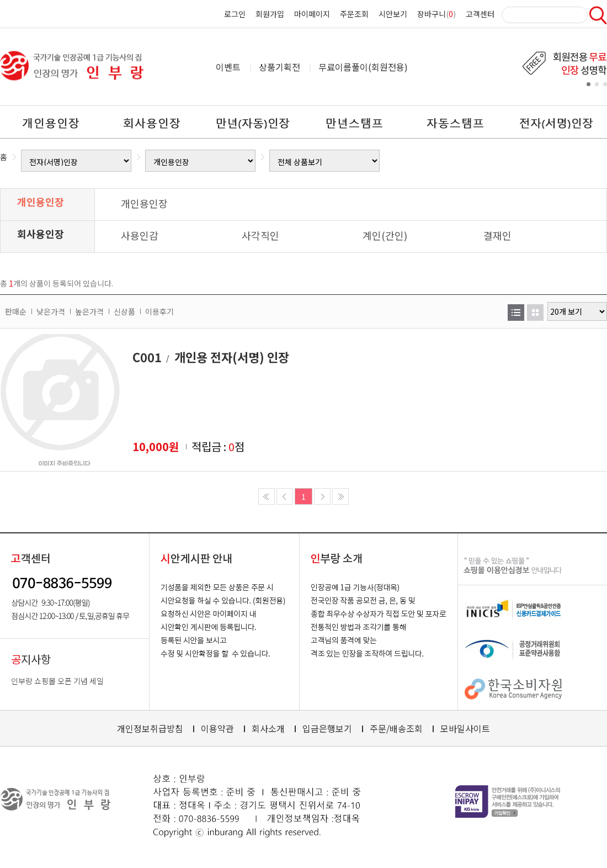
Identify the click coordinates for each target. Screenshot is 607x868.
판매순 (16, 311)
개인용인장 (41, 202)
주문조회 (354, 14)
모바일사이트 (465, 728)
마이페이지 (312, 14)
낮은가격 (51, 311)
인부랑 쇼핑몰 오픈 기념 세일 (57, 681)
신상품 (124, 311)
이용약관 (217, 728)
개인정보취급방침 (150, 728)
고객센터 (480, 14)
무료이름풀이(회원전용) (363, 67)
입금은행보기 (327, 728)
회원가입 (270, 14)
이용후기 (159, 311)
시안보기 (393, 14)
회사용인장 (41, 234)
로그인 (235, 14)
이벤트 (228, 67)
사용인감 (140, 235)
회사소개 (268, 728)
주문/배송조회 (396, 728)
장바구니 (432, 14)
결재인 (497, 235)
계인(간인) (385, 235)
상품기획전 (279, 67)
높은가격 (89, 311)
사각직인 (260, 235)
